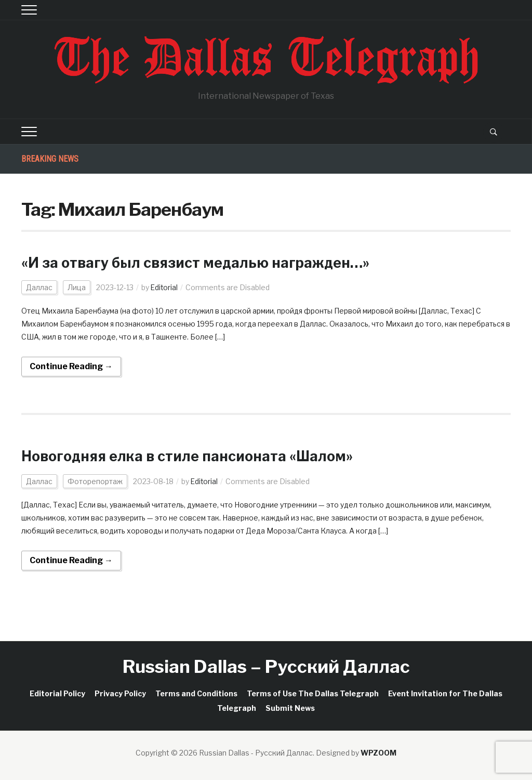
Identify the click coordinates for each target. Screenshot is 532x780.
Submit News (290, 708)
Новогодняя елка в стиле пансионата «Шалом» (195, 456)
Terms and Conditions (196, 693)
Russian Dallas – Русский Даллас (266, 666)
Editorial (165, 287)
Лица (77, 287)
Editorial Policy (57, 693)
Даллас (39, 287)
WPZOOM (378, 753)
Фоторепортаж (95, 481)
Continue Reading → (71, 366)
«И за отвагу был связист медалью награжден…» (203, 263)
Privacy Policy (120, 693)
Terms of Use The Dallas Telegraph (313, 693)
